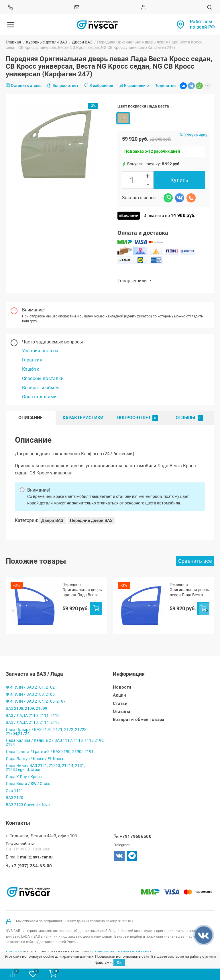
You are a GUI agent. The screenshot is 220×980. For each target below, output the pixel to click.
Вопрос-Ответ (137, 418)
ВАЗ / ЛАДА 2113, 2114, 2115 (33, 722)
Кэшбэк (31, 369)
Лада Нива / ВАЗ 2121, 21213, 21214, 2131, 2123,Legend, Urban (45, 768)
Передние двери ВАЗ (91, 520)
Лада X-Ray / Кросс (24, 777)
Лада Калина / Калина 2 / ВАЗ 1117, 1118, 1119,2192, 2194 (55, 742)
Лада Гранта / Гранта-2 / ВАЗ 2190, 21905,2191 (50, 752)
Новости (122, 687)
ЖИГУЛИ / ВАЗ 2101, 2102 (30, 687)
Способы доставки (43, 378)
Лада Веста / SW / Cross (28, 784)
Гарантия (32, 360)
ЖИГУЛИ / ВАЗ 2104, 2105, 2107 (36, 701)
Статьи (120, 704)
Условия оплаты (40, 351)
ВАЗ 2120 (14, 798)
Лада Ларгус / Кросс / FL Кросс (35, 759)
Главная (13, 42)
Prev (13, 611)
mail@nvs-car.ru (36, 857)
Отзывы (189, 418)
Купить (179, 180)
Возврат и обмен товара (139, 720)
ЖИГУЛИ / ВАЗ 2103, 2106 (30, 694)
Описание (31, 418)
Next (207, 611)
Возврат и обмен (41, 388)
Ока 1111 (14, 791)
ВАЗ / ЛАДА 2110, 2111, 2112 (33, 715)
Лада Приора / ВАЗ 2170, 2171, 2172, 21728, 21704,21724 (47, 731)
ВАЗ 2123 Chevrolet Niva (28, 805)
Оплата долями (39, 397)
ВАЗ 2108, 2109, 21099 (26, 708)
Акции (120, 695)
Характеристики (83, 418)
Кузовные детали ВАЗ (47, 42)
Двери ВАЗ (82, 42)
